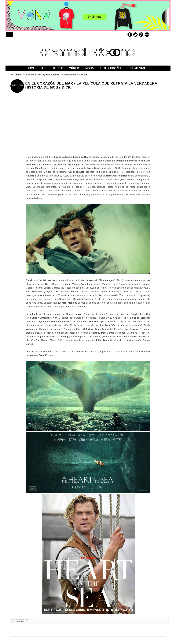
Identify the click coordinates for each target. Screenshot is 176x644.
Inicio (13, 75)
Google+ (141, 35)
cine (14, 622)
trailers (21, 622)
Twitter (135, 35)
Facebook (130, 35)
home (31, 68)
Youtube (147, 35)
